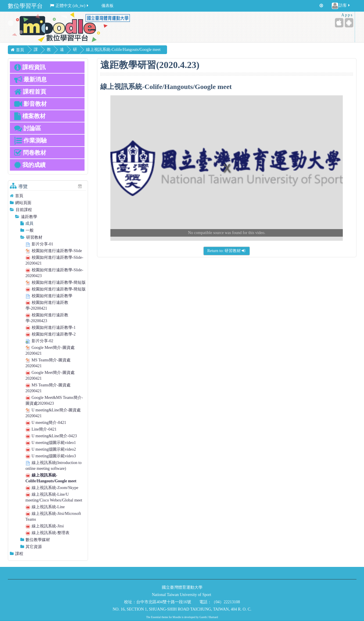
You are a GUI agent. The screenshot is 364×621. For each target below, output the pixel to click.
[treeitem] (48, 196)
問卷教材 (30, 153)
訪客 (341, 6)
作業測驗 (31, 140)
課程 (19, 554)
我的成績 (30, 165)
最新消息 (31, 79)
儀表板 (107, 6)
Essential (156, 617)
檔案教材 (30, 116)
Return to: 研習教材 (227, 251)
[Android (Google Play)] (349, 23)
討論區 (28, 128)
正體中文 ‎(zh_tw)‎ (70, 6)
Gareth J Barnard (209, 617)
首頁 (19, 196)
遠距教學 (29, 217)
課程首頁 (30, 92)
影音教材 (31, 104)
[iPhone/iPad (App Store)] (339, 23)
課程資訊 (30, 67)
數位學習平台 (25, 6)
